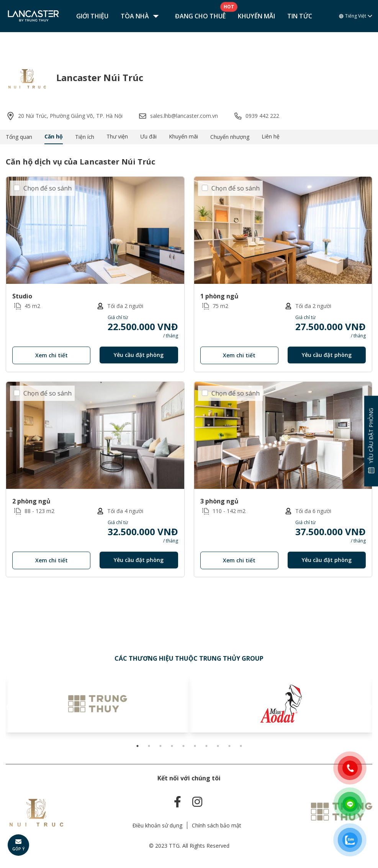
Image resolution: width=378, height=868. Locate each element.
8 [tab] (218, 746)
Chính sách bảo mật (217, 825)
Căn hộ (54, 136)
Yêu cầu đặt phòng (139, 355)
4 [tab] (172, 746)
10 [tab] (241, 746)
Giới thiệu (92, 16)
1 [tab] (137, 746)
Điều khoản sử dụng (157, 825)
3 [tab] (160, 746)
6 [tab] (195, 746)
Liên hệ (271, 136)
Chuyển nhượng (230, 137)
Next (368, 708)
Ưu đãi (148, 136)
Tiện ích (85, 137)
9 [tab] (229, 746)
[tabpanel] (97, 704)
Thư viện (117, 136)
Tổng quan (19, 137)
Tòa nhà (142, 16)
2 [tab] (149, 746)
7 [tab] (206, 746)
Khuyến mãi (256, 16)
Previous (10, 708)
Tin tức (300, 16)
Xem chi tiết (52, 355)
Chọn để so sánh (47, 188)
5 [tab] (183, 746)
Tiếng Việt (356, 16)
